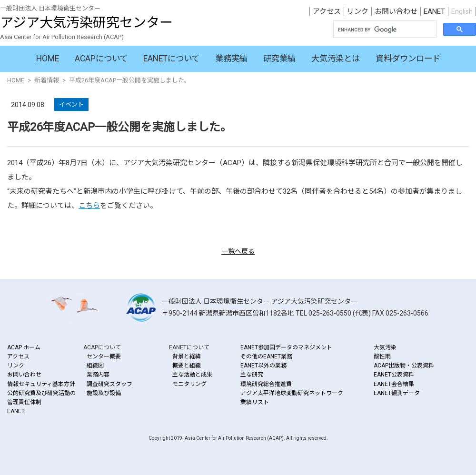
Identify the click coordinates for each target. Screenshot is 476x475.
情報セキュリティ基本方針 (41, 384)
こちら (89, 206)
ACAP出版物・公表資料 (404, 366)
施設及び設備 (104, 393)
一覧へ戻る (238, 251)
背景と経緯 (187, 356)
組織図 (95, 366)
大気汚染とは (336, 59)
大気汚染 (385, 347)
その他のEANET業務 (266, 356)
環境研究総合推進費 (266, 384)
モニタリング (189, 384)
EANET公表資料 (394, 375)
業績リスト (255, 402)
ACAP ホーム (24, 347)
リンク (358, 11)
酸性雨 (382, 356)
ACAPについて (101, 59)
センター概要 (104, 356)
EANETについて (171, 59)
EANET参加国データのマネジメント (286, 347)
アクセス (327, 11)
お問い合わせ (396, 11)
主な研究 (252, 375)
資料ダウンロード (408, 59)
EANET (434, 11)
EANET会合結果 (394, 384)
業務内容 (98, 375)
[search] (384, 30)
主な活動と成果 (192, 375)
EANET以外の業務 (263, 366)
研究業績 (279, 59)
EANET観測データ (397, 393)
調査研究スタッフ (109, 384)
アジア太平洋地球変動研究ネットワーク (292, 393)
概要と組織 (187, 366)
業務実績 (231, 59)
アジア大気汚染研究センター (86, 23)
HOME (48, 59)
